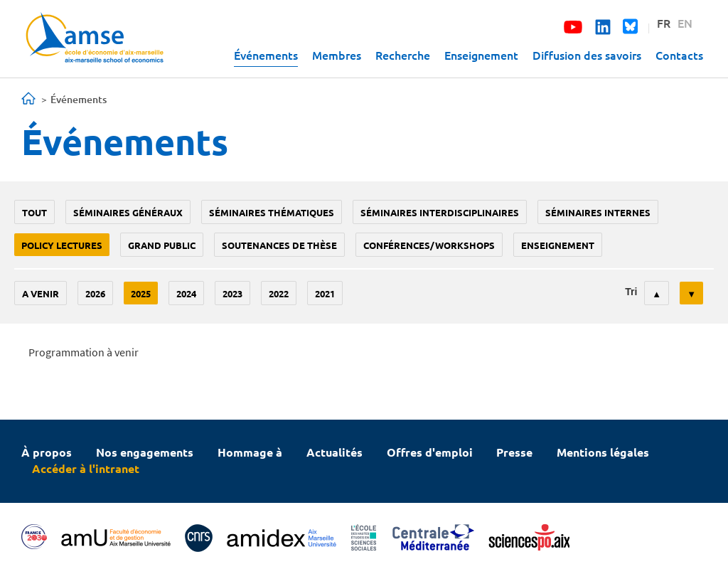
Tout (34, 212)
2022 (279, 293)
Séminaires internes (598, 212)
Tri (631, 292)
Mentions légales (603, 452)
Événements (266, 55)
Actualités (334, 452)
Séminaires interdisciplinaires (440, 212)
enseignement (558, 245)
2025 (141, 293)
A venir (41, 293)
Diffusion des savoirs (587, 55)
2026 (95, 293)
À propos (47, 452)
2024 (186, 293)
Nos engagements (145, 452)
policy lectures (62, 245)
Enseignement (481, 55)
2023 (232, 293)
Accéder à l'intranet (86, 468)
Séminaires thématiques (272, 212)
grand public (162, 245)
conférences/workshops (429, 245)
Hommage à (250, 452)
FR (664, 23)
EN (685, 23)
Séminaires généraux (128, 212)
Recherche (403, 55)
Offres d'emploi (430, 452)
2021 (325, 293)
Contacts (679, 55)
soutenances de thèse (279, 245)
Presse (514, 452)
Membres (337, 55)
